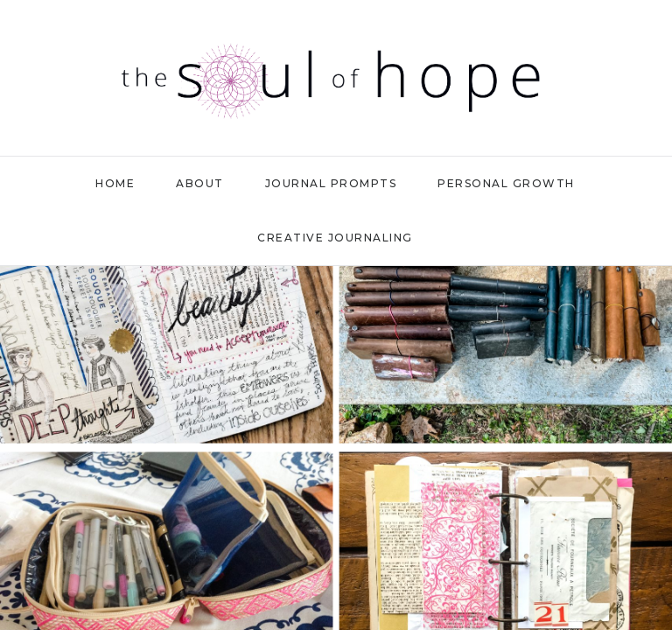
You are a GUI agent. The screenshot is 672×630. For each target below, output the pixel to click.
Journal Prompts (331, 183)
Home (115, 183)
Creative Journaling (335, 238)
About (200, 183)
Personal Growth (506, 183)
